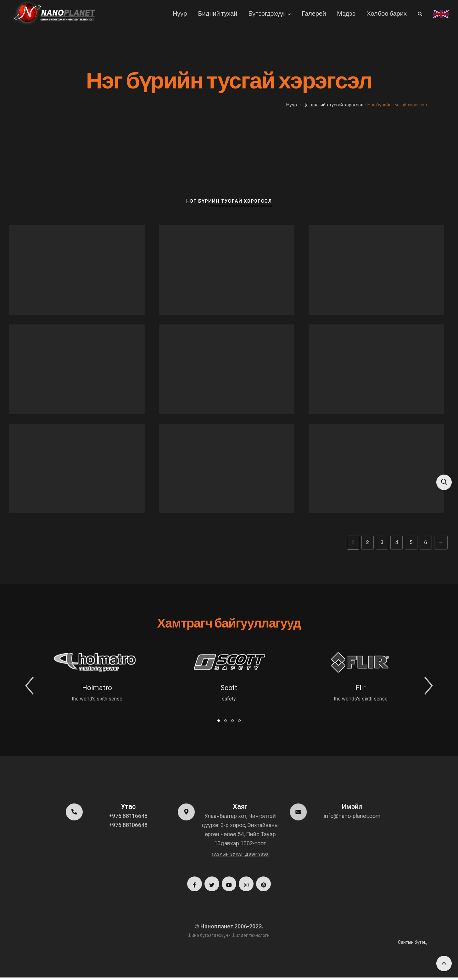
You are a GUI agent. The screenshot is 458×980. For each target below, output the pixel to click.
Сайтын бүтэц (412, 945)
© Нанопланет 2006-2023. (229, 929)
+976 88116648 (128, 816)
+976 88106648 (128, 825)
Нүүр (292, 105)
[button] (29, 694)
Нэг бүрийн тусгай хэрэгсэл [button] (229, 201)
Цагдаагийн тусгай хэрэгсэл (333, 105)
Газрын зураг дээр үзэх (240, 854)
